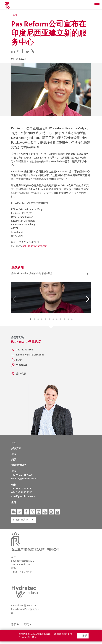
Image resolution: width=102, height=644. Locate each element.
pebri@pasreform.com (35, 246)
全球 (14, 502)
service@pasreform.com (25, 478)
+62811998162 (25, 350)
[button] (97, 6)
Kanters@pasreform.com (30, 355)
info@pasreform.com (23, 496)
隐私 (14, 624)
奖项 (26, 624)
